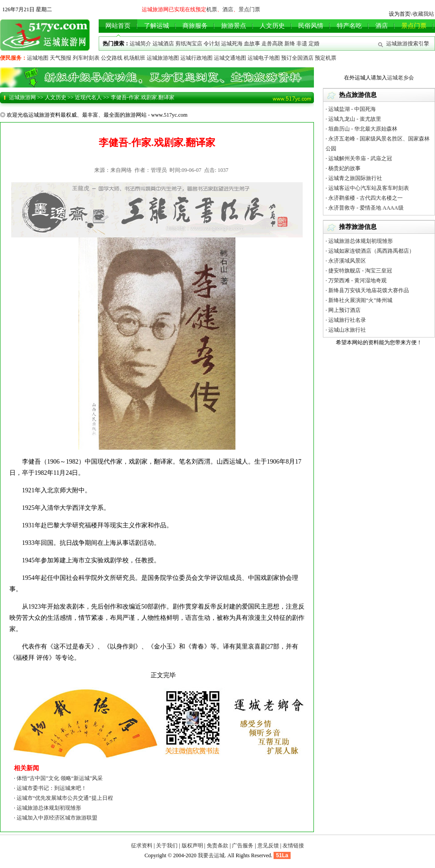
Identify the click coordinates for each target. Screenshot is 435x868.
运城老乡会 (400, 78)
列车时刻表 (86, 58)
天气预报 (61, 58)
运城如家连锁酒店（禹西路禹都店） (371, 251)
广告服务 (243, 846)
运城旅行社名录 (347, 320)
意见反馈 (268, 846)
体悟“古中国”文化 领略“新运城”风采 (60, 778)
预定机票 (326, 58)
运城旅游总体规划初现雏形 (49, 808)
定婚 (314, 44)
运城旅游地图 (163, 58)
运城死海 (232, 44)
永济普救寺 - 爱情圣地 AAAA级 (366, 208)
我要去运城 (211, 855)
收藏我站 (423, 14)
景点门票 (249, 9)
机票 (212, 9)
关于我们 (167, 846)
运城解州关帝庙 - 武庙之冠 (360, 158)
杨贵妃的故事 (344, 168)
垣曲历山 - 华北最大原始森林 (363, 129)
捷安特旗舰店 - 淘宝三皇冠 (360, 271)
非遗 (302, 44)
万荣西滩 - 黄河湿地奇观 (357, 281)
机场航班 (135, 58)
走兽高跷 (272, 44)
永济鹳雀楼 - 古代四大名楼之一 (365, 198)
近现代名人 (88, 97)
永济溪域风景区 (347, 261)
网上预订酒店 (344, 310)
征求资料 (142, 846)
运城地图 (38, 58)
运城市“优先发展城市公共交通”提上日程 (65, 798)
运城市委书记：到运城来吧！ (52, 788)
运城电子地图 (264, 58)
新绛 (290, 44)
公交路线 (112, 58)
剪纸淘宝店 (189, 44)
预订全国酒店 (297, 58)
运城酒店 (163, 44)
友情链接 (293, 846)
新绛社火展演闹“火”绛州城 (360, 300)
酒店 (228, 9)
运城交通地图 (230, 58)
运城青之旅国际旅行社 (355, 178)
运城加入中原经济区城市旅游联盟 (57, 818)
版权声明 (192, 846)
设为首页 (400, 14)
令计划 (212, 44)
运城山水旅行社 (347, 330)
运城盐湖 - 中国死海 (352, 109)
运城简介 (140, 44)
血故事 (252, 44)
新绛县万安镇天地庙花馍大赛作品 (369, 290)
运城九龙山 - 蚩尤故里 (355, 119)
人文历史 (56, 97)
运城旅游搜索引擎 (408, 44)
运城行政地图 (196, 58)
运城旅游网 (22, 97)
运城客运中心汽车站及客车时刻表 (369, 188)
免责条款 (217, 846)
